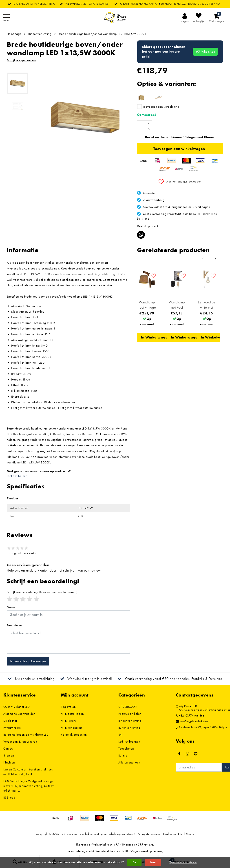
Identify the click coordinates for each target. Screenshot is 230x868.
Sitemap (9, 755)
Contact (8, 748)
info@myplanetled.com (192, 721)
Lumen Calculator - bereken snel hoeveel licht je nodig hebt (28, 772)
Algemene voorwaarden (19, 714)
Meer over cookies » (183, 862)
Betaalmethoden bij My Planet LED (26, 734)
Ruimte (123, 755)
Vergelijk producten (74, 734)
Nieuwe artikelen (130, 714)
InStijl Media (186, 834)
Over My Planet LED (17, 707)
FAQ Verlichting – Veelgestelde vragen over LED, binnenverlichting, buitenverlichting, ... (29, 786)
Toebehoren (126, 748)
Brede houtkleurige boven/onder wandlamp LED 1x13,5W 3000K (102, 34)
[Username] (69, 615)
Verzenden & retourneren (20, 741)
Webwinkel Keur (102, 845)
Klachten (9, 762)
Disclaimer (10, 721)
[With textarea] (69, 641)
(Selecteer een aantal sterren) (42, 592)
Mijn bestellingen (72, 714)
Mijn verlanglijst (71, 728)
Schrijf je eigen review (21, 60)
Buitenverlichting (129, 728)
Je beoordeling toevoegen (28, 661)
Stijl (121, 734)
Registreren (68, 707)
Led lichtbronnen (129, 741)
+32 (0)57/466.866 (190, 716)
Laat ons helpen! (18, 476)
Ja (134, 862)
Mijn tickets (68, 721)
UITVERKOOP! (128, 707)
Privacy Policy (12, 728)
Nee (153, 862)
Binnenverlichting (40, 34)
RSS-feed (9, 797)
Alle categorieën (129, 762)
